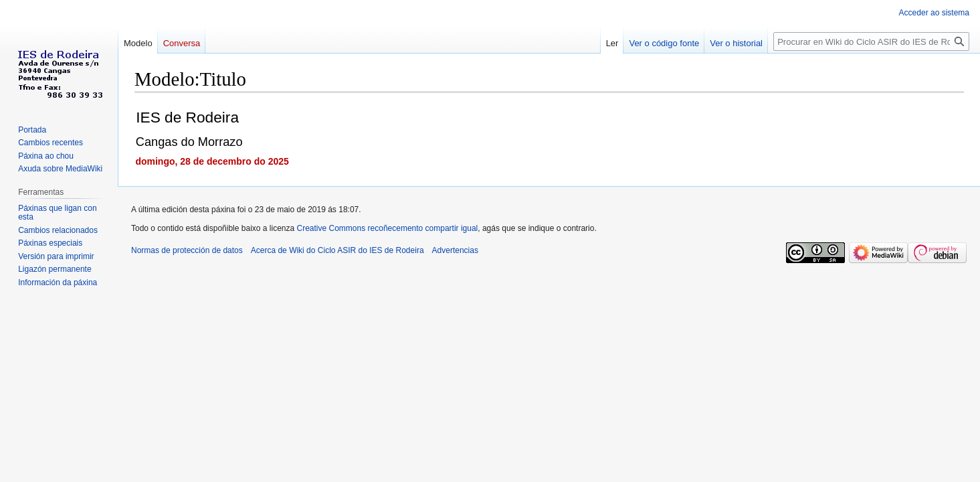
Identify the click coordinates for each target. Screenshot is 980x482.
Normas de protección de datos (187, 250)
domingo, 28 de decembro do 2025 (212, 161)
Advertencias (455, 250)
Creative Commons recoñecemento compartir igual (388, 228)
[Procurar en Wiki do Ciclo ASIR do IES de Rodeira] (871, 42)
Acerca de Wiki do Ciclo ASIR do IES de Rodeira (337, 250)
